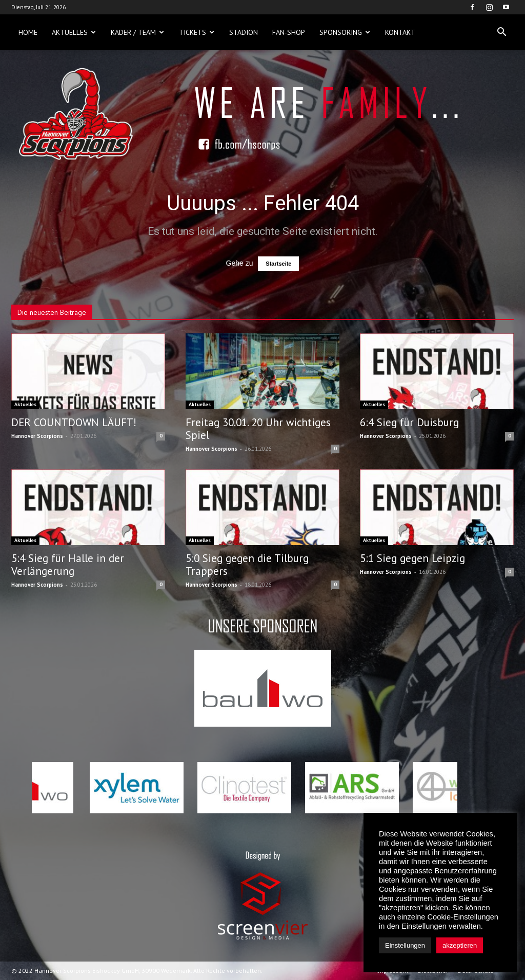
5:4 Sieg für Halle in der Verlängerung (68, 565)
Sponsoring (345, 32)
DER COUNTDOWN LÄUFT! (74, 422)
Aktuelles (74, 32)
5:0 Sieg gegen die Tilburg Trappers (247, 565)
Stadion (244, 32)
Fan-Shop (289, 32)
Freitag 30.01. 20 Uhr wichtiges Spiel (258, 429)
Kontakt (400, 32)
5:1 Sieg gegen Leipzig (412, 558)
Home (28, 32)
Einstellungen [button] (405, 945)
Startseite (278, 264)
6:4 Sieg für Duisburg (409, 422)
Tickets (197, 32)
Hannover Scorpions (37, 436)
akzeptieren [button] (460, 945)
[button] (501, 32)
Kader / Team (137, 32)
